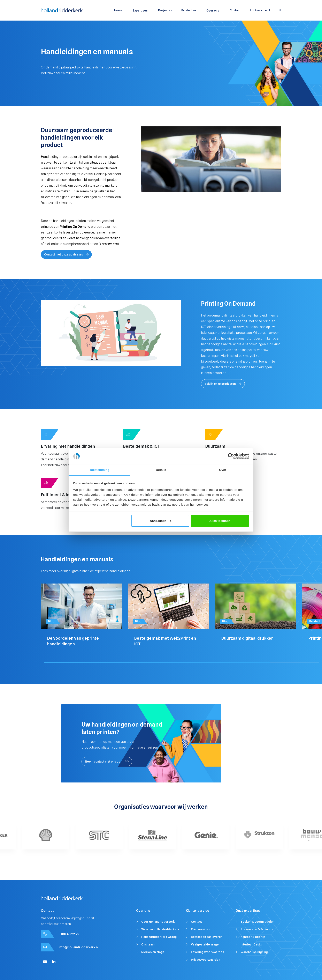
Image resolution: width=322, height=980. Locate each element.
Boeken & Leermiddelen (258, 922)
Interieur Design (252, 944)
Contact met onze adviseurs (66, 254)
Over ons (213, 10)
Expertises (140, 10)
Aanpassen (161, 521)
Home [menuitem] (118, 10)
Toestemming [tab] (99, 470)
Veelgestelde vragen (206, 944)
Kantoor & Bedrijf (253, 937)
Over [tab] (223, 470)
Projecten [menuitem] (165, 10)
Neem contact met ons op (107, 762)
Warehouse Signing (254, 952)
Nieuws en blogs (153, 952)
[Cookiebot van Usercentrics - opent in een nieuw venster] (231, 456)
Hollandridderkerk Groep (159, 937)
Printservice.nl (201, 929)
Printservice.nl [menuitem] (260, 10)
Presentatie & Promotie (257, 929)
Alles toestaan (220, 521)
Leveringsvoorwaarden (208, 952)
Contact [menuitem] (235, 10)
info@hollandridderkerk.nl (79, 947)
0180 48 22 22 (69, 934)
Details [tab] (161, 470)
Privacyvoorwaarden (206, 960)
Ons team (148, 944)
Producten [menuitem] (189, 10)
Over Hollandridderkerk (158, 922)
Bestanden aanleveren (207, 937)
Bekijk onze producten (223, 384)
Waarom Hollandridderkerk (160, 929)
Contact (196, 922)
